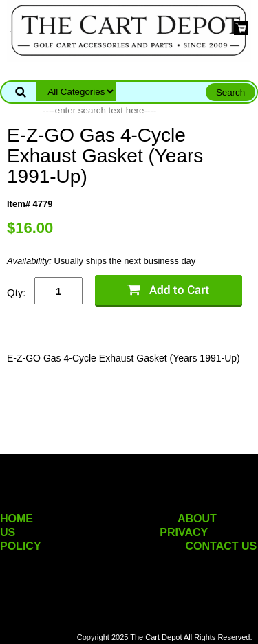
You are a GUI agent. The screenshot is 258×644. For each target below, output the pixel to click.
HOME (17, 519)
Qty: (17, 292)
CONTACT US (222, 546)
